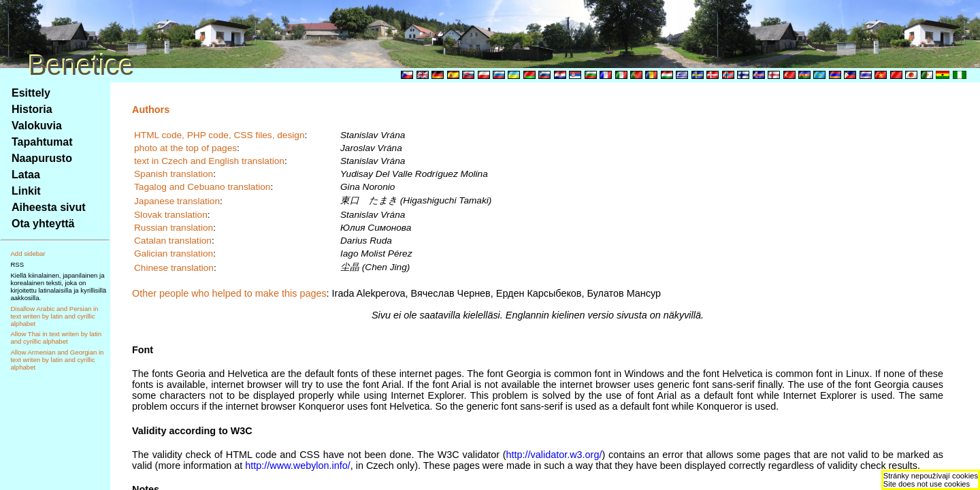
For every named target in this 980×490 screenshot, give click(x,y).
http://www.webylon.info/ (297, 465)
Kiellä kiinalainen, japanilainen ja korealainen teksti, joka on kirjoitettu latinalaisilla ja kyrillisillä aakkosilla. (58, 287)
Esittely (31, 93)
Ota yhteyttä (43, 224)
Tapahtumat (42, 142)
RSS (17, 264)
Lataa (26, 175)
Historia (32, 109)
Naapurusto (42, 158)
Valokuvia (37, 126)
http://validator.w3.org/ (554, 455)
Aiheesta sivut (48, 207)
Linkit (26, 191)
